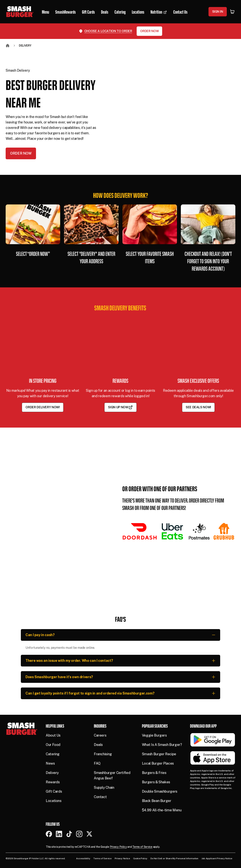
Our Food (53, 745)
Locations (54, 801)
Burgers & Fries (154, 773)
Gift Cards (54, 791)
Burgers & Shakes (156, 782)
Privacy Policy (118, 847)
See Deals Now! (198, 407)
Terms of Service (142, 847)
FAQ (97, 763)
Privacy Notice (122, 858)
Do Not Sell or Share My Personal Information (174, 858)
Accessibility (83, 858)
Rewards (53, 782)
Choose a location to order (108, 31)
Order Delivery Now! (43, 407)
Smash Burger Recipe (159, 754)
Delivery (25, 46)
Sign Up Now (120, 407)
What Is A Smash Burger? (162, 745)
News (50, 763)
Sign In (218, 12)
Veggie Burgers (154, 735)
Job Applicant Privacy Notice (217, 858)
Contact (100, 797)
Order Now (149, 31)
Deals (98, 745)
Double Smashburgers (160, 791)
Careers (100, 735)
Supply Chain (104, 787)
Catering (53, 754)
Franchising (103, 754)
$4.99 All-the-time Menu (162, 810)
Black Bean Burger (157, 801)
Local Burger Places (158, 763)
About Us (53, 735)
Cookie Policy (140, 858)
